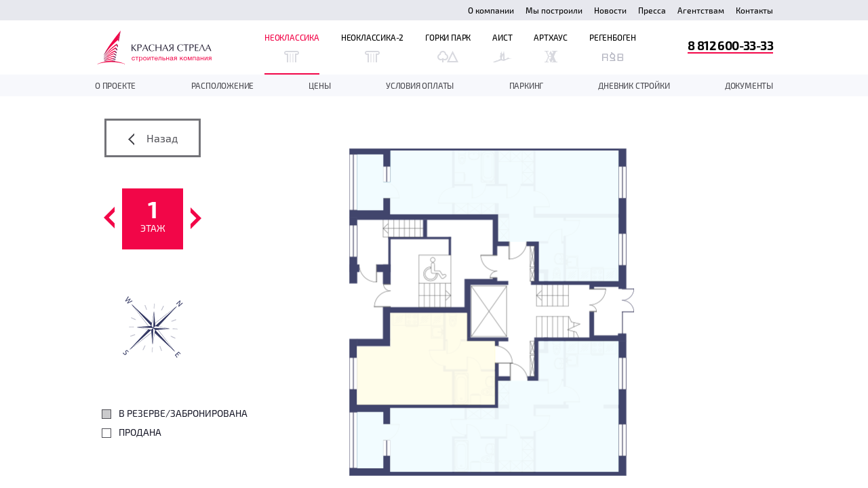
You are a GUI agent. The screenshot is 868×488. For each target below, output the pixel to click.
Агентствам (701, 10)
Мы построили (554, 10)
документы (749, 85)
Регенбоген (613, 47)
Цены (319, 85)
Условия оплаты (420, 85)
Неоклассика (292, 47)
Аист (502, 47)
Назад (153, 138)
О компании (491, 10)
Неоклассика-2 (372, 47)
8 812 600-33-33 (730, 45)
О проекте (115, 85)
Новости (610, 10)
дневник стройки (634, 85)
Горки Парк (448, 47)
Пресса (652, 10)
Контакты (754, 10)
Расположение (223, 85)
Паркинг (527, 85)
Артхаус (551, 47)
